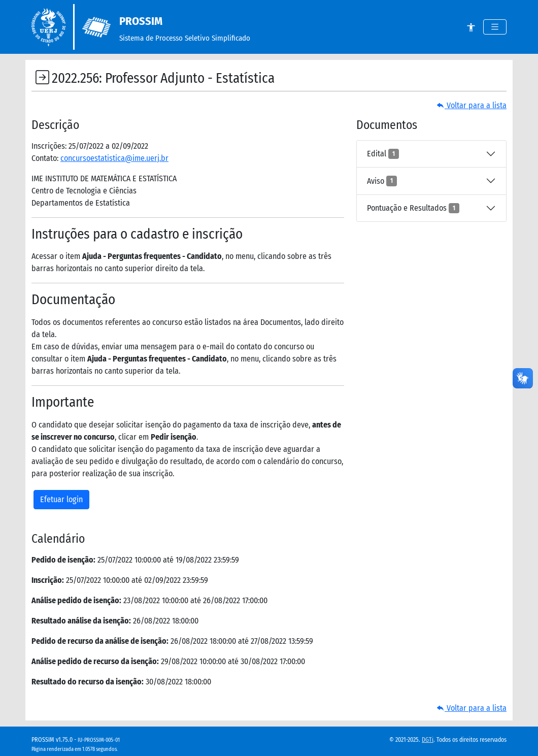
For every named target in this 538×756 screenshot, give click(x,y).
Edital (383, 154)
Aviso (382, 181)
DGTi (428, 740)
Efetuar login (61, 499)
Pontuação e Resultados (413, 208)
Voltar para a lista (472, 105)
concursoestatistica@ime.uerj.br (114, 158)
